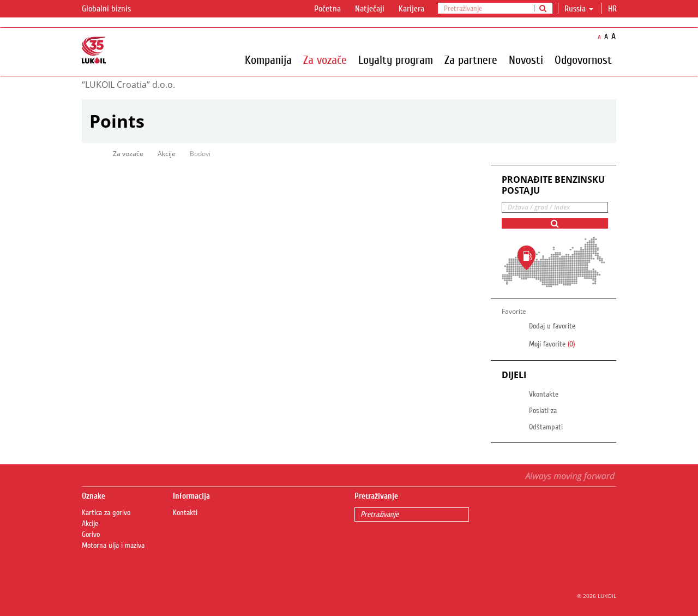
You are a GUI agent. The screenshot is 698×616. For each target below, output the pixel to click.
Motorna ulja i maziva (113, 546)
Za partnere (471, 59)
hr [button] (613, 9)
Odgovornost (583, 59)
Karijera (411, 9)
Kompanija (268, 59)
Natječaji (370, 9)
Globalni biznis (113, 9)
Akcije (167, 154)
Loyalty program (396, 59)
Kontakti (185, 513)
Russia (579, 9)
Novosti (526, 59)
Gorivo (91, 535)
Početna (327, 9)
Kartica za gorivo (106, 513)
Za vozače (325, 59)
